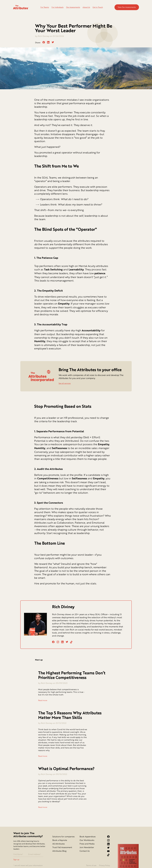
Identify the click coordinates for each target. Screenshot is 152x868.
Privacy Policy (104, 865)
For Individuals (58, 7)
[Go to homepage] (21, 7)
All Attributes (59, 844)
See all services (65, 383)
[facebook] (44, 42)
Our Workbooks (87, 840)
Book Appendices (88, 837)
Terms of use (91, 865)
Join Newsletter (87, 847)
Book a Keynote (60, 840)
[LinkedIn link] (110, 844)
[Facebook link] (110, 837)
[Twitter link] (110, 848)
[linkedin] (48, 42)
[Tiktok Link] (110, 855)
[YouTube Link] (110, 851)
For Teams (45, 7)
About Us (86, 7)
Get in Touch (98, 7)
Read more (43, 700)
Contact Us (85, 851)
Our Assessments (73, 7)
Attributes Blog (59, 851)
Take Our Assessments (127, 7)
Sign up (16, 860)
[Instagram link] (110, 840)
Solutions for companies (63, 837)
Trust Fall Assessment (62, 847)
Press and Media (87, 844)
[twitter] (53, 42)
